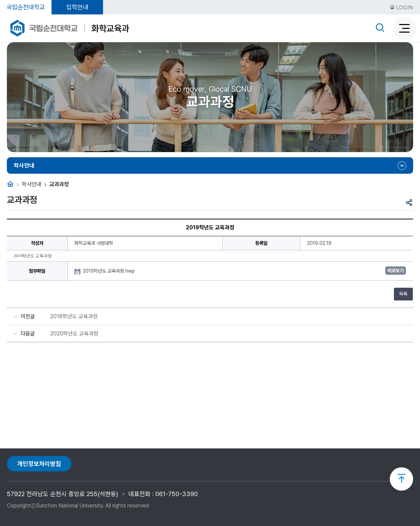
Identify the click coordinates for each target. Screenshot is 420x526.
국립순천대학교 (26, 7)
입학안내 (77, 7)
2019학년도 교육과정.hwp (109, 271)
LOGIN (401, 7)
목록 (403, 294)
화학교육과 (110, 28)
